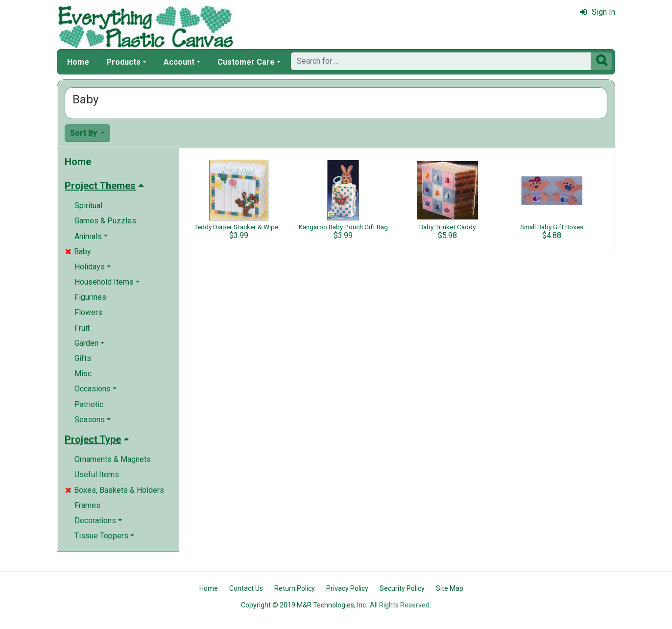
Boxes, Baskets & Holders (115, 490)
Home (78, 62)
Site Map (450, 588)
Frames (87, 505)
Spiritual (88, 206)
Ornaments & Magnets (113, 459)
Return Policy (295, 588)
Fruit (82, 328)
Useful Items (97, 474)
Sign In (598, 12)
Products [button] (123, 62)
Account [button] (179, 62)
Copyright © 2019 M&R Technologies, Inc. (304, 605)
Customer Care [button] (246, 62)
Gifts (83, 358)
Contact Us (246, 588)
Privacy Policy (347, 588)
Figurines (90, 297)
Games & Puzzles (105, 221)
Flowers (88, 312)
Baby (78, 252)
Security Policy (402, 588)
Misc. (84, 374)
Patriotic (89, 404)
